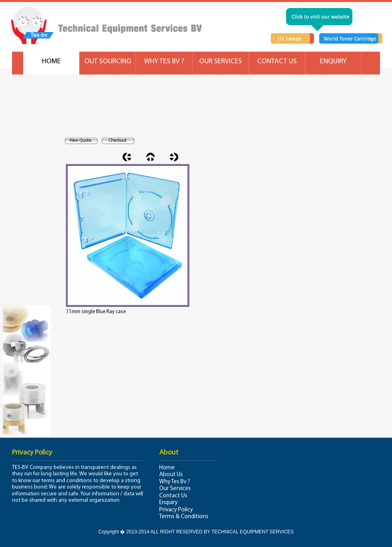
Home (167, 468)
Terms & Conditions (184, 517)
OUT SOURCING (108, 61)
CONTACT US (277, 61)
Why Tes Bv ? (175, 482)
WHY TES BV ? (164, 61)
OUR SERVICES (221, 61)
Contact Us (173, 496)
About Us (171, 475)
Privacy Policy (176, 510)
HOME (51, 61)
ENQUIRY (333, 61)
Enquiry (168, 503)
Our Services (175, 489)
